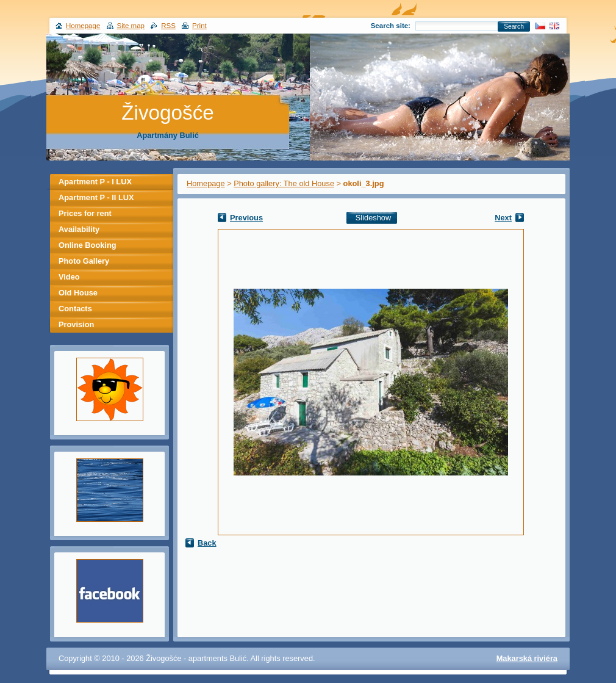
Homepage (206, 183)
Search (514, 27)
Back (207, 543)
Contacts (75, 309)
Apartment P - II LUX (96, 197)
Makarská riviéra (527, 658)
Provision (76, 324)
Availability (79, 229)
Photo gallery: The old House (284, 183)
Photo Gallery (84, 261)
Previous (246, 218)
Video (69, 277)
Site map (131, 26)
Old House (78, 293)
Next (503, 218)
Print (199, 26)
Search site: (391, 26)
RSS (168, 26)
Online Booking (88, 245)
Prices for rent (85, 213)
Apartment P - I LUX (95, 182)
